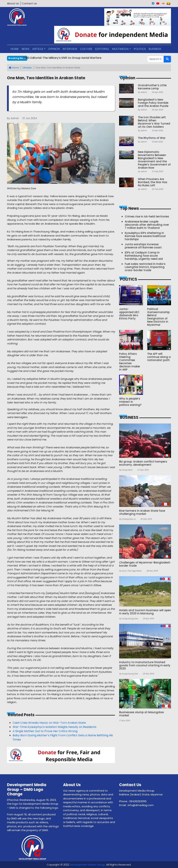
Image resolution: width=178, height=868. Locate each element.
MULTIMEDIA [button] (120, 49)
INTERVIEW (70, 49)
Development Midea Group (87, 865)
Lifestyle (27, 68)
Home (14, 68)
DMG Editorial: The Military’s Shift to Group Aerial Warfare (62, 58)
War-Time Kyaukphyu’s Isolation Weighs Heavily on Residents (54, 727)
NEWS (25, 49)
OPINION (54, 49)
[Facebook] (153, 3)
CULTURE (86, 49)
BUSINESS (155, 49)
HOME (15, 49)
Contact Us (29, 3)
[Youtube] (158, 3)
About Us (13, 3)
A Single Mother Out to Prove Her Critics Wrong (45, 731)
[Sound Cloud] (163, 3)
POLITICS (140, 49)
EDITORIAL (102, 49)
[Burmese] (169, 3)
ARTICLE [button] (38, 49)
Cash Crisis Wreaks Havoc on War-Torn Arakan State (49, 723)
